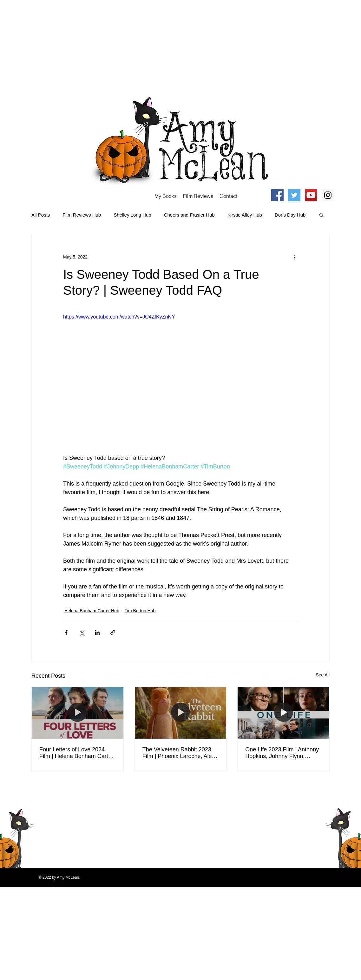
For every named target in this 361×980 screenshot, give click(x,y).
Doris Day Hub (290, 215)
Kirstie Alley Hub (245, 215)
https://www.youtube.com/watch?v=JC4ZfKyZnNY (119, 317)
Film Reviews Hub (82, 215)
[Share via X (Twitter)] (82, 632)
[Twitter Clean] (310, 792)
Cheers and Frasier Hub (189, 215)
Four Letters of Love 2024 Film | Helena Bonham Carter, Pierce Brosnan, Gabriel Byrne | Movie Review (77, 753)
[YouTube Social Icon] (311, 195)
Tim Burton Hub (140, 611)
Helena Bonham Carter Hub (92, 611)
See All (323, 675)
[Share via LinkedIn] (97, 632)
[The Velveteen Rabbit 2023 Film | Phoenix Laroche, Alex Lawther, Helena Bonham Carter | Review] (181, 713)
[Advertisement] (89, 44)
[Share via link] (113, 632)
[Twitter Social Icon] (294, 195)
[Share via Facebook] (66, 632)
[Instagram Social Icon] (328, 195)
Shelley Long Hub (132, 215)
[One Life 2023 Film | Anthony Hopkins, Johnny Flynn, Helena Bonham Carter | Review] (283, 713)
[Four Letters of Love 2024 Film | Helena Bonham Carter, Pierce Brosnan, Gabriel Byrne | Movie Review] (78, 713)
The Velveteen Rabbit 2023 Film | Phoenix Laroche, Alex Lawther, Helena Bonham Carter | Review (179, 753)
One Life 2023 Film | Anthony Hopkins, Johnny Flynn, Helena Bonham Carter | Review (282, 753)
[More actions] (294, 257)
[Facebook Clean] (302, 792)
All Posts (41, 215)
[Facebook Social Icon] (277, 195)
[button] (322, 215)
